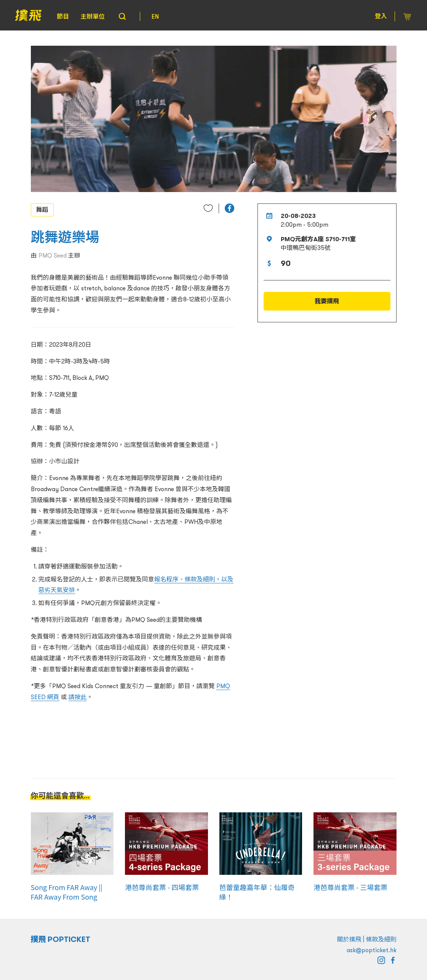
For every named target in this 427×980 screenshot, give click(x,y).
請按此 (78, 697)
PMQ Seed (53, 255)
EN (155, 16)
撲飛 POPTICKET (61, 939)
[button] (229, 208)
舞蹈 (42, 210)
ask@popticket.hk (372, 950)
